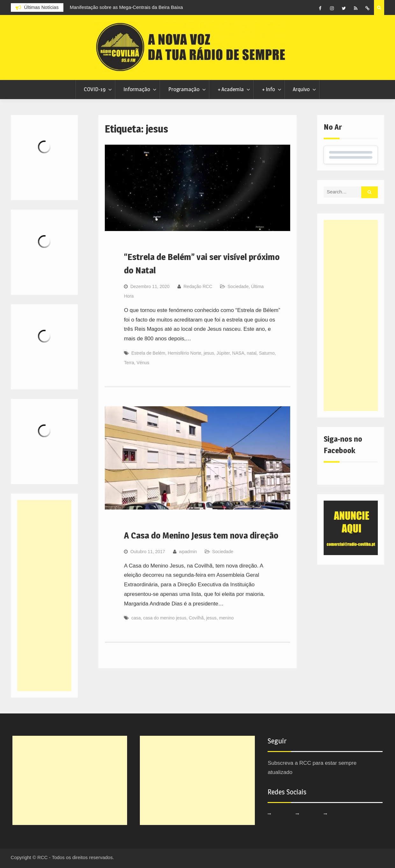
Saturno (267, 353)
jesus (209, 353)
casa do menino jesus (165, 618)
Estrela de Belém (148, 353)
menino (226, 618)
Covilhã (196, 618)
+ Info (268, 89)
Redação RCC (198, 286)
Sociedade (238, 286)
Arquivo (301, 89)
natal (252, 353)
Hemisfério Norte (185, 353)
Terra (129, 363)
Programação (184, 89)
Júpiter (223, 353)
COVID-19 (95, 89)
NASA (238, 353)
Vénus (143, 363)
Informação (137, 89)
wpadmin (188, 552)
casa (136, 618)
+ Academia (231, 89)
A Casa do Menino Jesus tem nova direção (201, 535)
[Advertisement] (351, 315)
